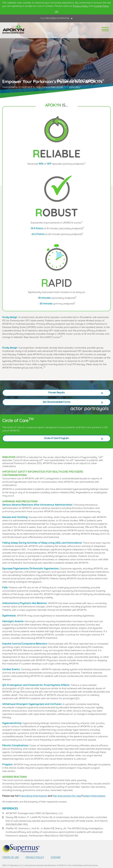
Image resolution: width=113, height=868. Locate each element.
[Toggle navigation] (105, 29)
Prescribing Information (33, 796)
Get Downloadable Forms (57, 402)
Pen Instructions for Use (67, 796)
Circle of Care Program (57, 438)
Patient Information (94, 796)
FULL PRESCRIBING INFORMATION (55, 18)
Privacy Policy (81, 6)
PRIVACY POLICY (35, 857)
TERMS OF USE (11, 857)
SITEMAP (56, 857)
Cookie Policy (101, 6)
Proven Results (56, 393)
